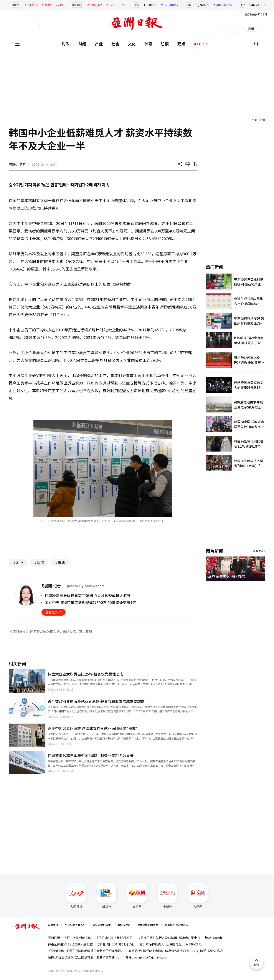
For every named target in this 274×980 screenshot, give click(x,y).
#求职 (60, 562)
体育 (148, 44)
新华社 (107, 896)
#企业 (18, 562)
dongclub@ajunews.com (151, 957)
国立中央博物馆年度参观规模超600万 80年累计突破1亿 (90, 602)
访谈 (165, 44)
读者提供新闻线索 (148, 925)
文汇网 (137, 896)
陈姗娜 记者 (17, 164)
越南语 (60, 25)
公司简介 (53, 925)
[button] (254, 586)
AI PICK (201, 44)
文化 (132, 44)
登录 (251, 28)
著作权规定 (124, 925)
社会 (115, 44)
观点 (181, 44)
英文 (28, 25)
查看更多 (52, 612)
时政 (66, 44)
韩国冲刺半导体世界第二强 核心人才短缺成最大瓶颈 (88, 595)
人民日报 (76, 896)
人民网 (198, 896)
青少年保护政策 (102, 925)
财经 (82, 44)
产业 (99, 44)
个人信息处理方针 (75, 925)
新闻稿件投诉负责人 (177, 925)
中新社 (167, 896)
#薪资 (39, 562)
